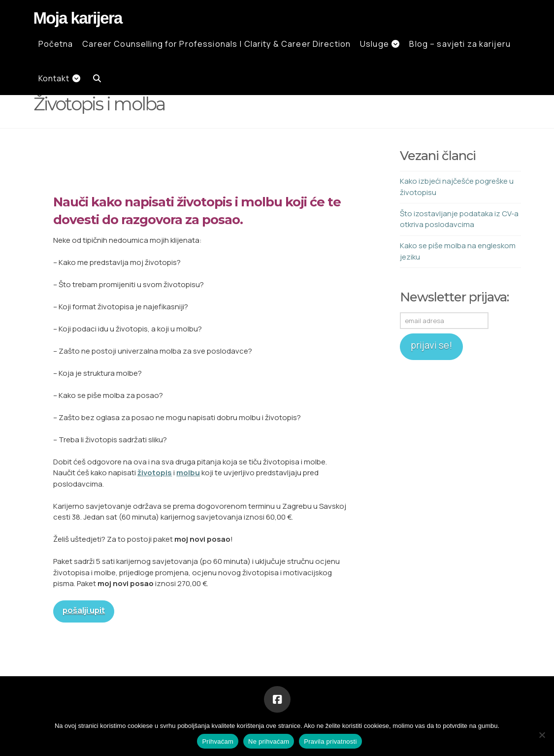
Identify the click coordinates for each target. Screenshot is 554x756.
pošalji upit (84, 610)
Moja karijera (78, 18)
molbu (188, 473)
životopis (155, 473)
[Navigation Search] (94, 78)
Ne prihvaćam (269, 741)
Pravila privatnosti (330, 741)
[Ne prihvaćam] (542, 735)
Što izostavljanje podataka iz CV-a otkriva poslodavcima (459, 219)
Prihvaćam (218, 741)
